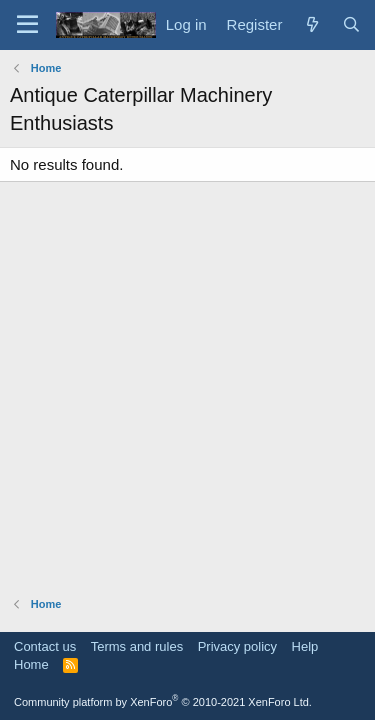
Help (305, 646)
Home (31, 664)
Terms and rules (137, 646)
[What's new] (311, 24)
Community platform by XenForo (163, 702)
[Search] (351, 24)
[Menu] (27, 25)
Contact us (45, 646)
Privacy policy (237, 646)
